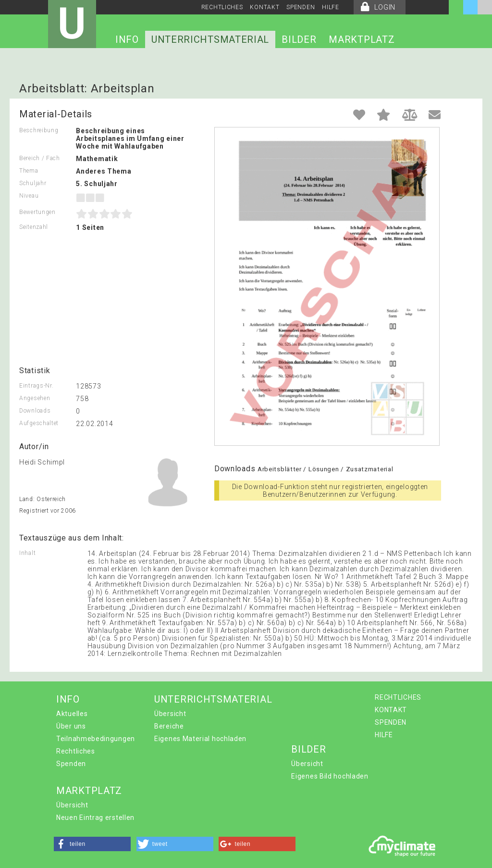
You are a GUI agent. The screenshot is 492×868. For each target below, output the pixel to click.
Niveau (29, 196)
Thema (29, 171)
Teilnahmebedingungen (96, 739)
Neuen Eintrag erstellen (95, 818)
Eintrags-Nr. (36, 386)
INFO (127, 39)
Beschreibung (39, 130)
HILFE (331, 7)
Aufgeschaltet (39, 423)
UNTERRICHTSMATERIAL (210, 39)
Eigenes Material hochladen (200, 739)
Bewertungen (37, 212)
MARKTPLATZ (362, 39)
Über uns (71, 726)
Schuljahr (33, 183)
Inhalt (27, 553)
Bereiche (169, 726)
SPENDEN (301, 7)
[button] (92, 844)
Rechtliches (76, 751)
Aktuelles (72, 714)
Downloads (35, 411)
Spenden (71, 764)
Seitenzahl (34, 227)
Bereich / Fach (40, 158)
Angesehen (35, 398)
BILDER (299, 39)
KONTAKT (264, 7)
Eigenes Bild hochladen (330, 776)
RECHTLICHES (222, 7)
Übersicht (170, 714)
